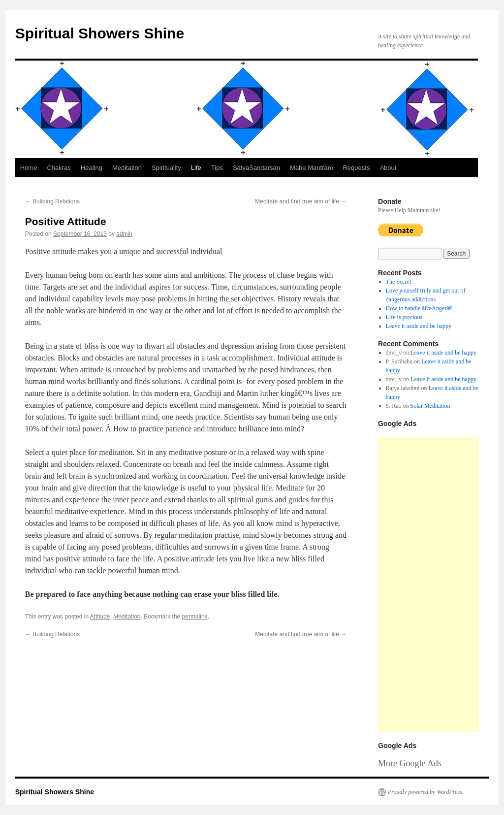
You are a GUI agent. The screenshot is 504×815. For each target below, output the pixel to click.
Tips (217, 168)
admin (124, 234)
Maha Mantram (311, 168)
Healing (92, 168)
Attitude (100, 617)
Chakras (59, 168)
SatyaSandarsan (256, 168)
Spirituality (166, 168)
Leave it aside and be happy (419, 326)
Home (29, 168)
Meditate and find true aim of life (301, 201)
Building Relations (52, 201)
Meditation (127, 168)
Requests (356, 168)
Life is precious (404, 317)
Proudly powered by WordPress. (426, 792)
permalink (195, 617)
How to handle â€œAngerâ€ (421, 308)
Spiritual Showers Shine (100, 33)
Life (196, 168)
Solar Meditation (430, 406)
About (388, 168)
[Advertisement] (428, 585)
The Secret (399, 282)
